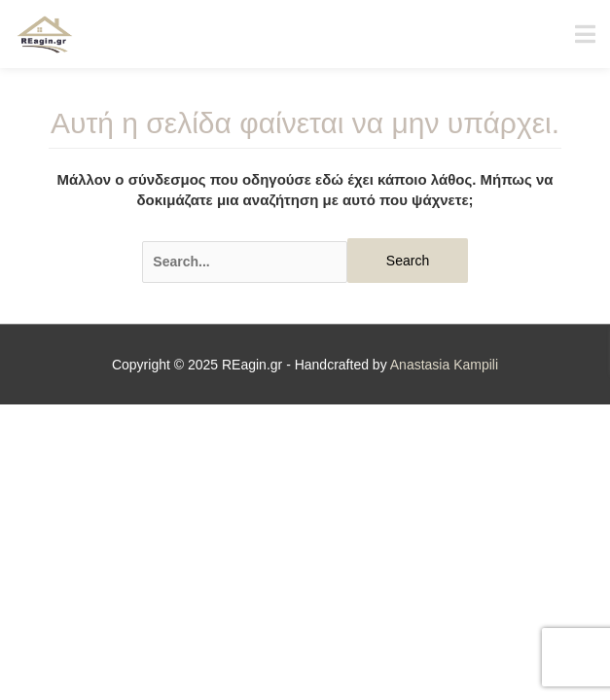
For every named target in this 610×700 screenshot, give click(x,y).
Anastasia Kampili (444, 365)
